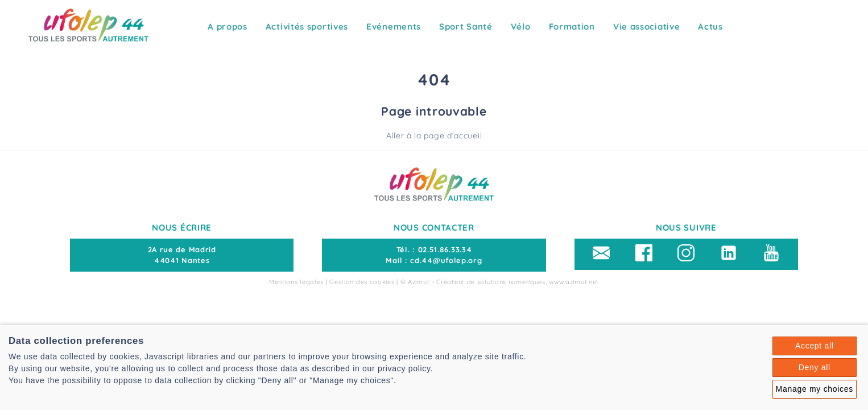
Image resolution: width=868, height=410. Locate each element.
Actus (710, 26)
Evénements (394, 26)
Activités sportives (307, 26)
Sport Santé (466, 26)
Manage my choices (815, 389)
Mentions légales (296, 282)
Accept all (815, 346)
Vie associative (647, 26)
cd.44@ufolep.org (446, 260)
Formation (572, 26)
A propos (228, 26)
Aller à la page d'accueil (434, 136)
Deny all (815, 367)
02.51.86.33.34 (445, 249)
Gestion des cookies (362, 282)
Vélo (521, 26)
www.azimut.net (574, 282)
